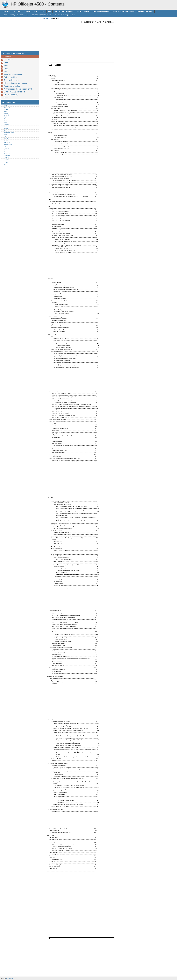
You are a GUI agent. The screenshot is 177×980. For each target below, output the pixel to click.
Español (6, 119)
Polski (5, 146)
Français (6, 125)
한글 (5, 136)
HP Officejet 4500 (5, 4)
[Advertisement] (59, 36)
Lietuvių (6, 138)
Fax (50, 11)
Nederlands (7, 142)
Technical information (101, 11)
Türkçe (6, 162)
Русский (6, 152)
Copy (43, 11)
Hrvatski (6, 129)
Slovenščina (7, 156)
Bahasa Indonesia (9, 132)
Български (7, 107)
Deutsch (6, 113)
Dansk (6, 111)
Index (73, 15)
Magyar (6, 130)
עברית (5, 127)
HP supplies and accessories (123, 11)
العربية (5, 105)
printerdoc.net (9, 978)
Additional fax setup (145, 11)
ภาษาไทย (6, 160)
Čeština (6, 109)
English (6, 117)
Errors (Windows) (61, 15)
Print (28, 11)
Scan (35, 11)
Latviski (6, 140)
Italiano (6, 134)
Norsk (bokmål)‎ (8, 144)
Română (6, 150)
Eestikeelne (7, 121)
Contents (6, 11)
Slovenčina (7, 154)
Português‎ (7, 148)
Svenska (6, 158)
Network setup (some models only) (16, 15)
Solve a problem (83, 11)
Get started (18, 11)
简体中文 (6, 164)
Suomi (6, 123)
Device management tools (42, 15)
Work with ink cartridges (64, 11)
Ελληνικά (6, 115)
